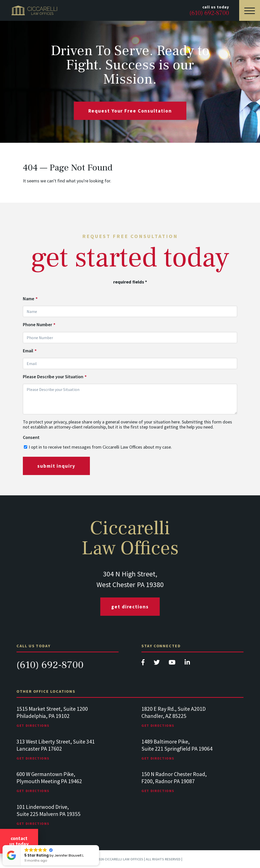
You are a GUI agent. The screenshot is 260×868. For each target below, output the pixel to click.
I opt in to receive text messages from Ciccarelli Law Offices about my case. (100, 447)
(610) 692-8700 (50, 665)
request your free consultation (130, 111)
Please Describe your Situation (55, 377)
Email (30, 351)
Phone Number (39, 325)
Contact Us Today (19, 841)
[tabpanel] (68, 722)
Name (30, 299)
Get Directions (130, 607)
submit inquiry (56, 466)
